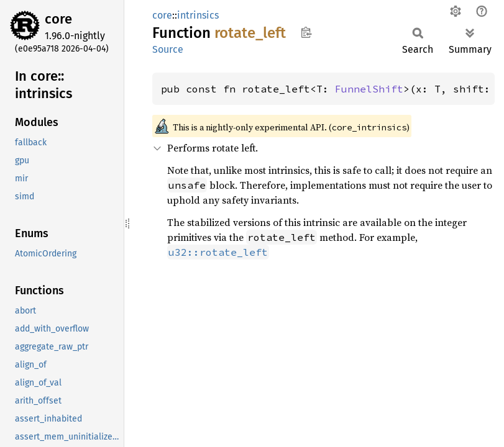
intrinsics (198, 15)
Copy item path (306, 32)
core (58, 19)
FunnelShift (369, 89)
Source (168, 49)
